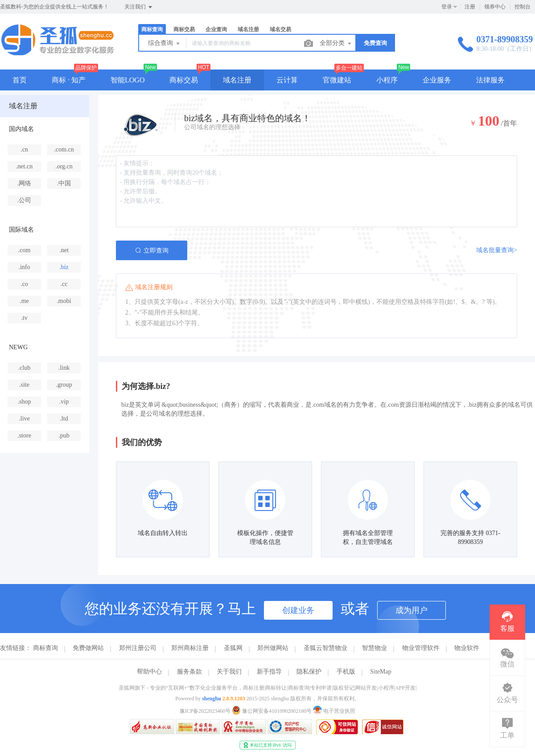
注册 (470, 7)
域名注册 (248, 29)
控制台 (523, 7)
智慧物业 (374, 648)
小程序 (387, 80)
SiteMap (381, 672)
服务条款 (189, 672)
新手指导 (269, 672)
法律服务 (490, 80)
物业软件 (467, 648)
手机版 (346, 672)
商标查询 (152, 29)
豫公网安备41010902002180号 (272, 711)
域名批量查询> (497, 250)
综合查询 (165, 44)
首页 (20, 80)
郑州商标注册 (190, 648)
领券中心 (495, 7)
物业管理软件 (421, 648)
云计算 (287, 80)
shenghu (212, 699)
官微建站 (337, 80)
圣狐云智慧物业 (325, 648)
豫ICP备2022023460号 (205, 711)
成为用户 (412, 610)
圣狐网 (233, 648)
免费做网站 (88, 648)
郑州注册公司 (138, 648)
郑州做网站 (273, 648)
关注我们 (139, 7)
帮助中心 (149, 672)
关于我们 (229, 672)
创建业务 (298, 610)
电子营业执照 (334, 711)
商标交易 (184, 29)
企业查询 (216, 29)
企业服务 (437, 80)
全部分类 (336, 44)
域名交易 (280, 29)
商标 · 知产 (69, 80)
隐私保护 (309, 672)
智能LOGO (128, 80)
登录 (447, 7)
